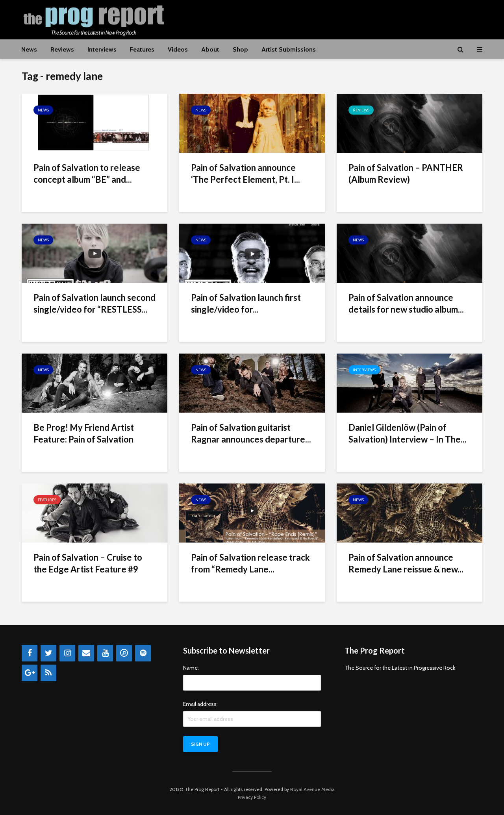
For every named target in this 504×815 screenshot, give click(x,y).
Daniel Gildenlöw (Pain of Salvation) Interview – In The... (408, 433)
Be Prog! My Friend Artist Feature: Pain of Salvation (84, 433)
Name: (191, 668)
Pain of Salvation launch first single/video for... (246, 303)
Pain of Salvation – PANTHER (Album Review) (406, 173)
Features (142, 49)
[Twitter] (48, 653)
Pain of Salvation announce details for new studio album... (406, 303)
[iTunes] (124, 653)
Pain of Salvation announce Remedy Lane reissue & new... (406, 563)
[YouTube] (105, 653)
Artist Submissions (289, 49)
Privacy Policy (252, 797)
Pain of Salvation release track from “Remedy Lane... (250, 563)
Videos (178, 49)
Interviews (102, 49)
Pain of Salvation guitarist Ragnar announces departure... (251, 433)
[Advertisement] (339, 19)
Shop (240, 49)
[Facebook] (30, 653)
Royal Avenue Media (312, 789)
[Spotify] (143, 653)
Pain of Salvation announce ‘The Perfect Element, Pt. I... (246, 173)
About (210, 49)
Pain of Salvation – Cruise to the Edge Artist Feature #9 (88, 563)
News (29, 49)
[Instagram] (67, 653)
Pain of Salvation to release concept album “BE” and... (87, 173)
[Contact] (86, 653)
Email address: (200, 704)
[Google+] (30, 673)
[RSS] (48, 673)
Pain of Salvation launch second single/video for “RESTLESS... (94, 303)
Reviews (62, 49)
